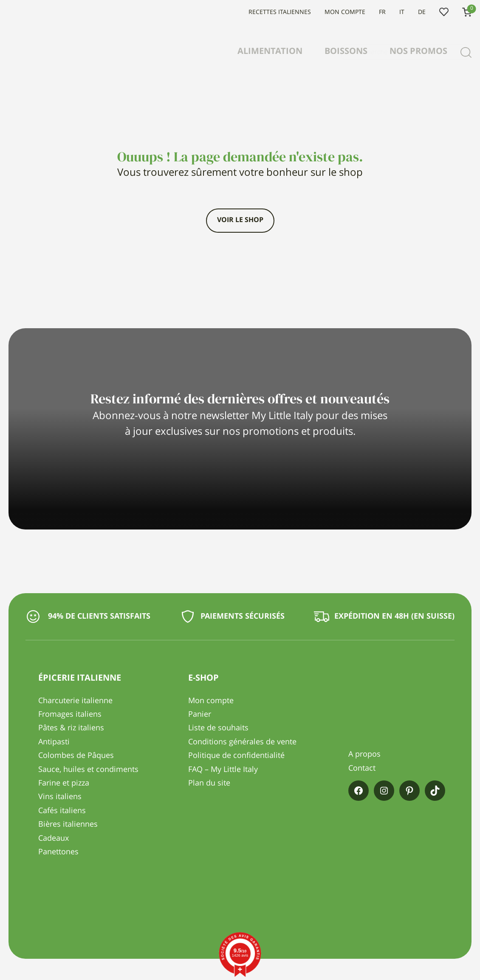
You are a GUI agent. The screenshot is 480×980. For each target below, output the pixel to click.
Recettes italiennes (280, 12)
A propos (364, 755)
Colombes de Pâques (76, 756)
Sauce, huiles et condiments (88, 770)
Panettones (58, 852)
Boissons (346, 52)
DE (422, 12)
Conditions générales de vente (242, 742)
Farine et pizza (64, 783)
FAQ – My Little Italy (223, 770)
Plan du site (209, 783)
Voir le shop (240, 220)
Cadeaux (54, 839)
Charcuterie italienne (75, 701)
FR (382, 12)
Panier (200, 715)
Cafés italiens (62, 811)
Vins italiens (60, 797)
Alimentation (270, 52)
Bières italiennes (68, 825)
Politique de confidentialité (236, 756)
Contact (362, 769)
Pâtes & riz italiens (71, 728)
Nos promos (418, 52)
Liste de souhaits (444, 12)
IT (402, 12)
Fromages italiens (70, 715)
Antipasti (54, 742)
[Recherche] (466, 52)
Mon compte (345, 12)
